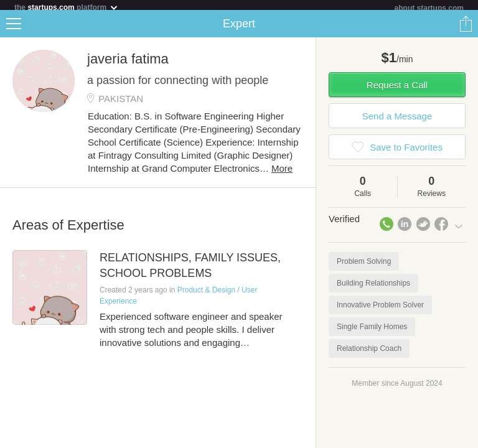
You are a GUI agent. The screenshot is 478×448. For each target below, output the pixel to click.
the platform (67, 7)
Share (466, 29)
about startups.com (429, 8)
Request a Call (397, 90)
